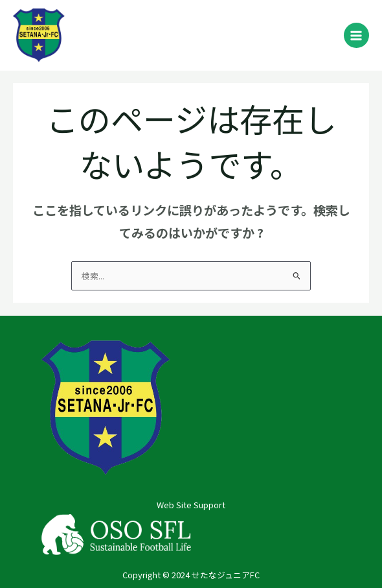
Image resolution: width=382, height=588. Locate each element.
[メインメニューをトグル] (356, 35)
